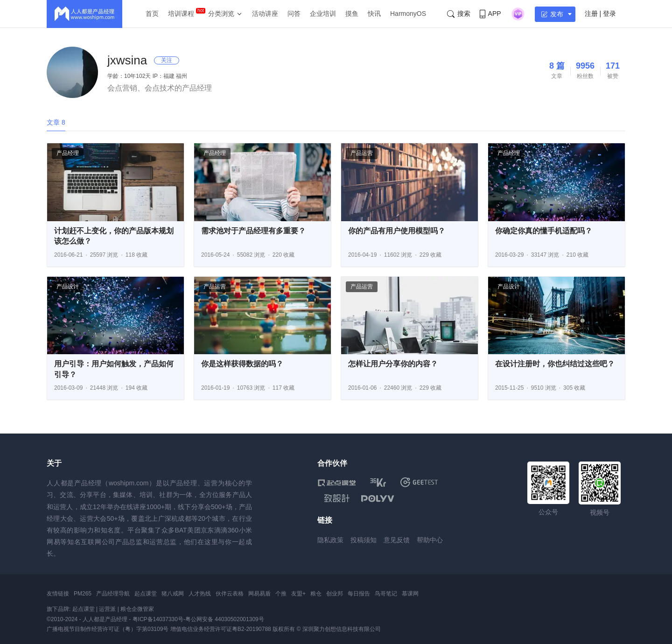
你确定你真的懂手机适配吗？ (544, 231)
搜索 (459, 14)
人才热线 (200, 594)
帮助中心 (430, 540)
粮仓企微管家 (137, 609)
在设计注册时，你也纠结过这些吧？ (555, 364)
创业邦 (335, 594)
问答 (294, 14)
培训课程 (181, 14)
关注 (167, 60)
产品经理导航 (113, 594)
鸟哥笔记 (386, 594)
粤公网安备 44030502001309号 (225, 619)
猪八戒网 (173, 594)
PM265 (83, 594)
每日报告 (359, 594)
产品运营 (362, 153)
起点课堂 (146, 594)
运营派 (107, 609)
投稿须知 (364, 540)
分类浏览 (221, 14)
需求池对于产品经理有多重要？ (253, 231)
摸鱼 (352, 14)
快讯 (374, 14)
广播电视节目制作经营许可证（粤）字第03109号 (108, 629)
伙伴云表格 (230, 594)
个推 (281, 594)
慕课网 (410, 594)
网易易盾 (259, 594)
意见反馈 (397, 540)
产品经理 (68, 153)
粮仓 (316, 594)
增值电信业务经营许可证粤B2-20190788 (221, 629)
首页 (152, 14)
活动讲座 (265, 14)
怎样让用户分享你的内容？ (393, 364)
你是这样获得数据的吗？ (242, 364)
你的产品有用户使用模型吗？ (397, 231)
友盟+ (298, 594)
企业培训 (323, 14)
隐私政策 (330, 540)
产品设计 (68, 287)
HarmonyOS (408, 14)
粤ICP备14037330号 (158, 619)
